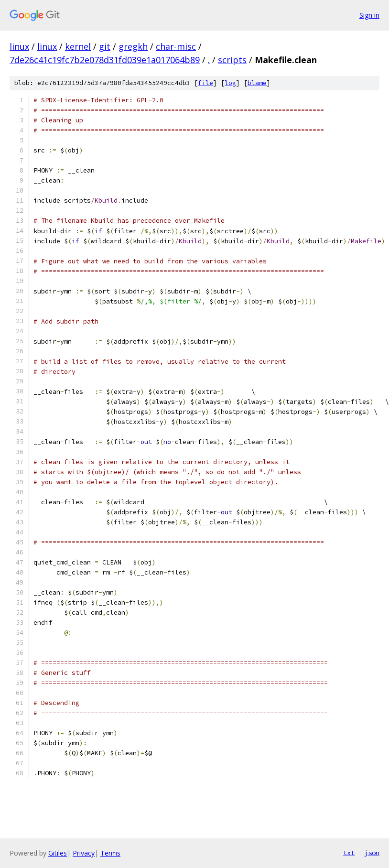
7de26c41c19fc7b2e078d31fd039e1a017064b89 (105, 60)
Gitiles (58, 853)
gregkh (133, 46)
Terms (110, 853)
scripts (232, 60)
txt (349, 853)
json (372, 853)
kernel (78, 46)
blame (257, 83)
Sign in (369, 15)
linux (19, 46)
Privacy (84, 853)
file (205, 83)
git (105, 46)
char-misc (176, 46)
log (230, 83)
